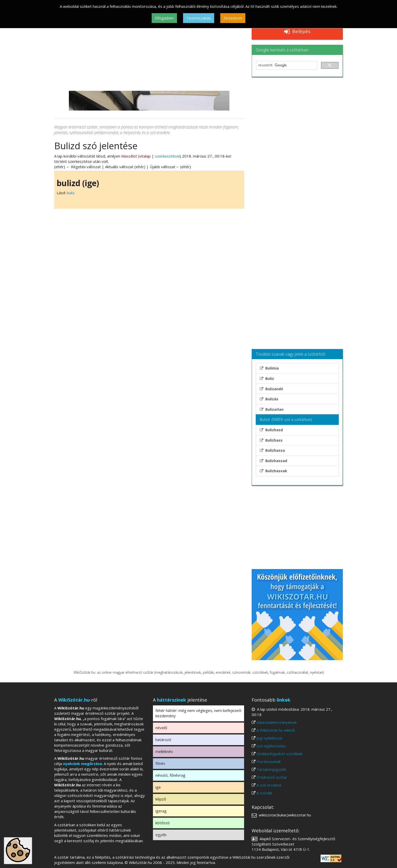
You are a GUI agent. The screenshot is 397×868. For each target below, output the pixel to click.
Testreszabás (199, 18)
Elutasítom (233, 18)
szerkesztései (167, 156)
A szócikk (264, 793)
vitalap (145, 156)
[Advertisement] (149, 53)
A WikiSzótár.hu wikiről (276, 730)
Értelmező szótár (272, 777)
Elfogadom (164, 18)
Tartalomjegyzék (271, 769)
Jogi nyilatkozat (270, 738)
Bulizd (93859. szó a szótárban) (286, 419)
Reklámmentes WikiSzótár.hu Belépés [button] (297, 28)
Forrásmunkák (269, 762)
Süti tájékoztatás (271, 746)
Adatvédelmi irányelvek (277, 722)
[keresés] (286, 65)
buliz (71, 193)
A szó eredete (269, 785)
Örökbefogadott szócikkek (280, 754)
